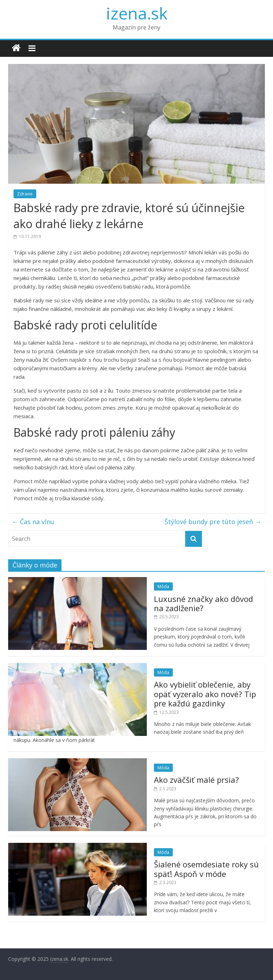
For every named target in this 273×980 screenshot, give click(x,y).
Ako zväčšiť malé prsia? (196, 780)
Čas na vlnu (33, 522)
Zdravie (25, 194)
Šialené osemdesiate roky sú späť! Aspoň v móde (206, 869)
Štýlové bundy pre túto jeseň (213, 522)
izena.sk (137, 13)
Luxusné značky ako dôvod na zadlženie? (204, 603)
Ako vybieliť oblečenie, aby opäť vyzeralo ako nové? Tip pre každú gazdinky (205, 694)
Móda (163, 586)
